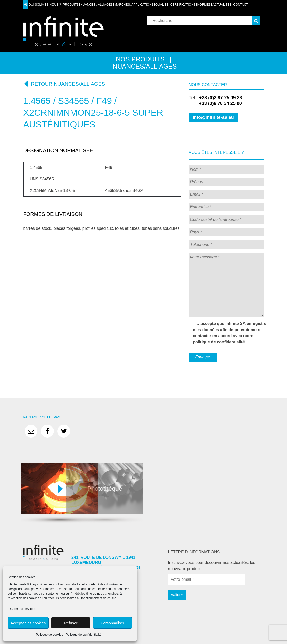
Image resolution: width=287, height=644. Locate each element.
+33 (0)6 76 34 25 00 (215, 103)
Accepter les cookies (28, 623)
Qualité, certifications (176, 5)
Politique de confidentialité (84, 635)
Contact (241, 5)
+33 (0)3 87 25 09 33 (221, 98)
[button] (256, 21)
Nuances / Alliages (97, 5)
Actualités (222, 5)
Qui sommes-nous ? (45, 5)
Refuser (71, 623)
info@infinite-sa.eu (213, 117)
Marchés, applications (134, 5)
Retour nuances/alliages (64, 84)
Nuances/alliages (145, 66)
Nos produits (140, 59)
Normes (204, 5)
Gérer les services (23, 609)
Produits (71, 5)
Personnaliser (113, 623)
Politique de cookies (50, 635)
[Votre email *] (206, 580)
